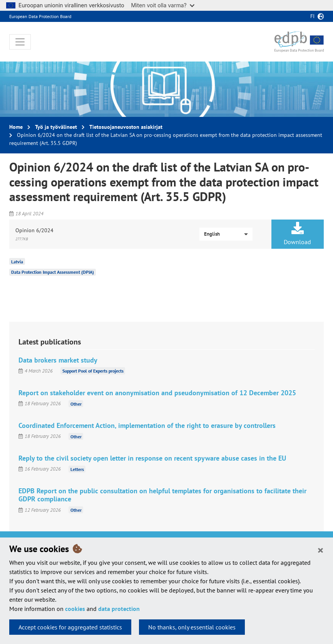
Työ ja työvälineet (56, 127)
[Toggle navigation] (20, 42)
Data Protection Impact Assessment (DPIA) (53, 272)
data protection (119, 609)
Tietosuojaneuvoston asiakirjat (126, 127)
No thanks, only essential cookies (192, 627)
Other (76, 404)
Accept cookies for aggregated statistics (70, 627)
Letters (77, 469)
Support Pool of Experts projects (93, 371)
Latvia (17, 261)
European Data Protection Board (40, 16)
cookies (75, 609)
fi (312, 16)
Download (298, 234)
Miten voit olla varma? (163, 5)
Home (16, 127)
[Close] (320, 550)
